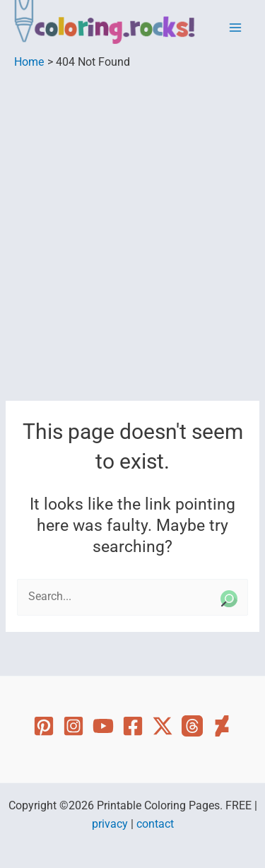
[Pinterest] (44, 726)
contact (155, 824)
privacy (110, 824)
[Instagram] (73, 726)
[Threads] (192, 726)
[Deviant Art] (222, 726)
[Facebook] (133, 726)
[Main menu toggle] (236, 28)
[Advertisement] (132, 210)
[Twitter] (163, 726)
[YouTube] (103, 726)
